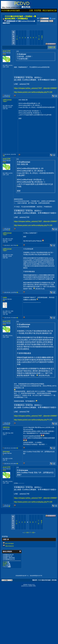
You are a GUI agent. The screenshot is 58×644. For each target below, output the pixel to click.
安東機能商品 (23, 19)
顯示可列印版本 (10, 544)
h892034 (6, 427)
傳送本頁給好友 (10, 546)
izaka (5, 297)
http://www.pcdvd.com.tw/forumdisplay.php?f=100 (33, 92)
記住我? (53, 19)
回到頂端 (54, 580)
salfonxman (7, 100)
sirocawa (6, 452)
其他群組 (29, 16)
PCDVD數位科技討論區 (11, 10)
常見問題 (38, 10)
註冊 (31, 10)
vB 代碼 (5, 562)
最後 (42, 38)
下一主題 (32, 533)
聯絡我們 (35, 580)
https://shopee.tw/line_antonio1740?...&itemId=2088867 (36, 88)
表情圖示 (5, 564)
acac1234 (6, 51)
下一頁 (39, 38)
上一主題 (26, 533)
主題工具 (52, 47)
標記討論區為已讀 (49, 10)
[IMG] (4, 565)
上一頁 (17, 38)
